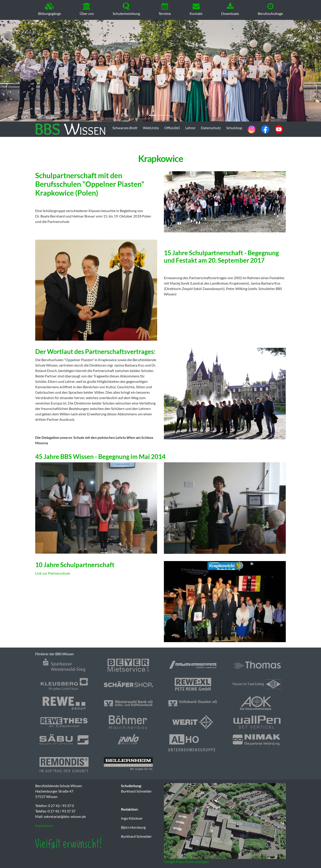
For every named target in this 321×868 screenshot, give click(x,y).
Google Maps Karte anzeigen (186, 862)
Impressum (44, 825)
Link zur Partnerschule (53, 573)
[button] (24, 71)
